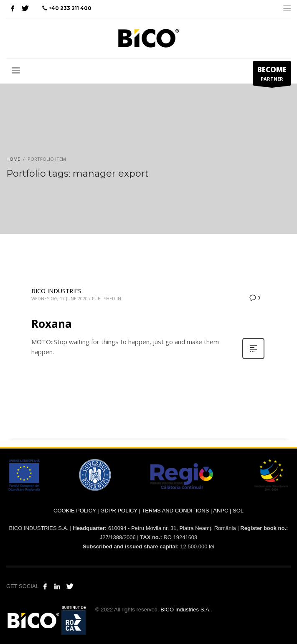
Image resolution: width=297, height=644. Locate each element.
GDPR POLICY (119, 511)
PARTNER (272, 75)
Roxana (52, 324)
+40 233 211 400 (70, 8)
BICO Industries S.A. (185, 610)
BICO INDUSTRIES (56, 291)
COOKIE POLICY (75, 511)
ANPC (221, 511)
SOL (238, 511)
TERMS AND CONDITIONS (175, 511)
